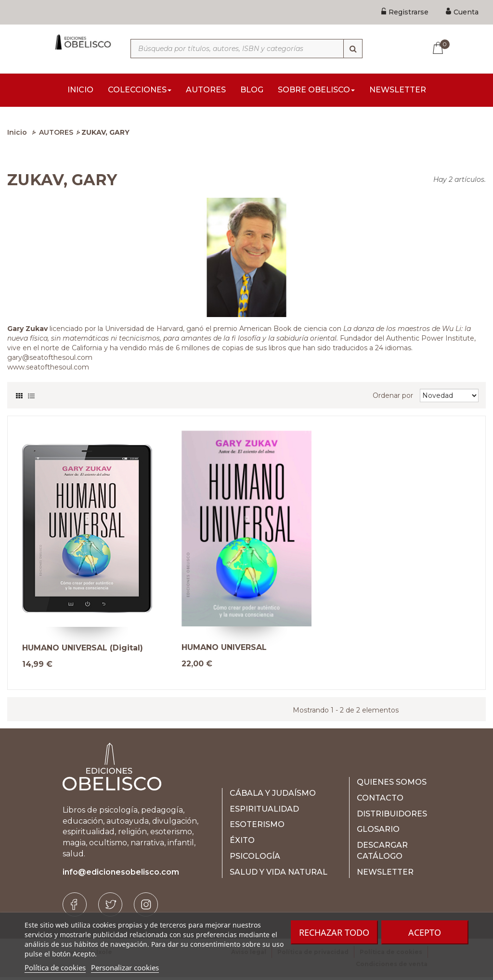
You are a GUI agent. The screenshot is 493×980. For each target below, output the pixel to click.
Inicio (17, 135)
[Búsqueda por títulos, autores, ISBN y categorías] (246, 49)
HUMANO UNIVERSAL (224, 650)
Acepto (425, 932)
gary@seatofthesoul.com (50, 360)
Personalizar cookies (125, 967)
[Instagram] (146, 907)
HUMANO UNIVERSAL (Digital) (83, 651)
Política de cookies (55, 967)
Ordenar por (393, 398)
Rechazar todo (334, 932)
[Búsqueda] (353, 49)
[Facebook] (75, 907)
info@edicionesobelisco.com (121, 875)
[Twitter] (110, 907)
